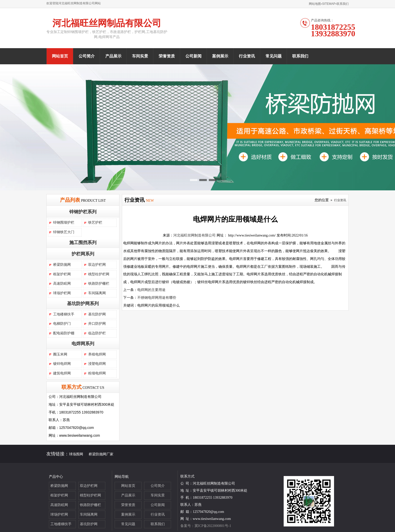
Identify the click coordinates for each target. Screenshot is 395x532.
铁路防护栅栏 (99, 284)
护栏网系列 (83, 254)
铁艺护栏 (95, 223)
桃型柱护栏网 (99, 274)
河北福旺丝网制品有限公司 (107, 23)
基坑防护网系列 (83, 304)
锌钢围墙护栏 (64, 223)
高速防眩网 (62, 284)
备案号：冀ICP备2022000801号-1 (206, 526)
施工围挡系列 (83, 243)
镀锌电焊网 (62, 364)
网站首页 (60, 56)
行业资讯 (247, 56)
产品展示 (113, 56)
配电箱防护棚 (64, 333)
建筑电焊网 (62, 373)
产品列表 (70, 200)
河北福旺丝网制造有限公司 (194, 235)
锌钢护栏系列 (83, 212)
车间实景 (140, 56)
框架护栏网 (62, 274)
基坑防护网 (97, 314)
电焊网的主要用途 (151, 290)
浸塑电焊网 (97, 364)
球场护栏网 (62, 293)
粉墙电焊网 (97, 373)
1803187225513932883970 (333, 30)
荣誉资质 (167, 56)
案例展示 (220, 56)
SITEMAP (329, 4)
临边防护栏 (97, 333)
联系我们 (343, 4)
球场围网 (76, 454)
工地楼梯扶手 (64, 314)
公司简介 (87, 56)
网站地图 (315, 4)
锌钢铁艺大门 (64, 232)
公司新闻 (193, 56)
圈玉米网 (60, 354)
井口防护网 (97, 324)
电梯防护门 (62, 324)
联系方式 (72, 387)
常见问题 (274, 56)
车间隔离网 (97, 293)
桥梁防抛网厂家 (101, 454)
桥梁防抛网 (62, 265)
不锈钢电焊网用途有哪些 (157, 298)
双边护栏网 (97, 265)
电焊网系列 (83, 344)
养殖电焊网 (97, 354)
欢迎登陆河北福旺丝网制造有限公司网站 (74, 3)
